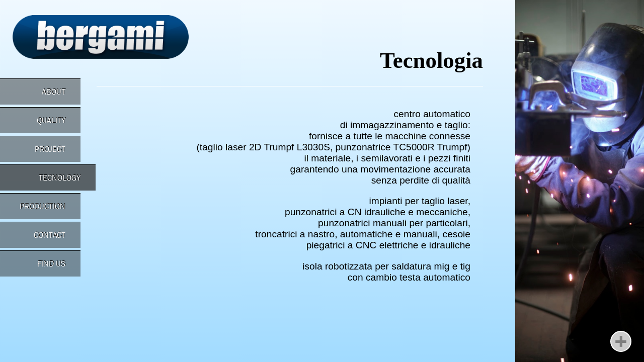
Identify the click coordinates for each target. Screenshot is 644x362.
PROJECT (50, 149)
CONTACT (50, 235)
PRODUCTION (43, 206)
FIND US (51, 264)
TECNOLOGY (60, 178)
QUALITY (51, 120)
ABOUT (54, 92)
